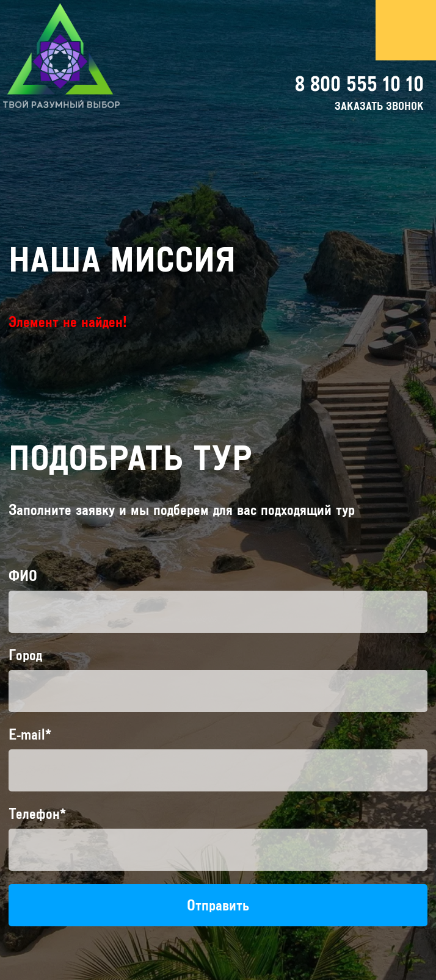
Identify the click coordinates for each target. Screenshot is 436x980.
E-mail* (30, 734)
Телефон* (37, 814)
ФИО (23, 576)
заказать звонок (379, 106)
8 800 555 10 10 (359, 84)
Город (25, 655)
